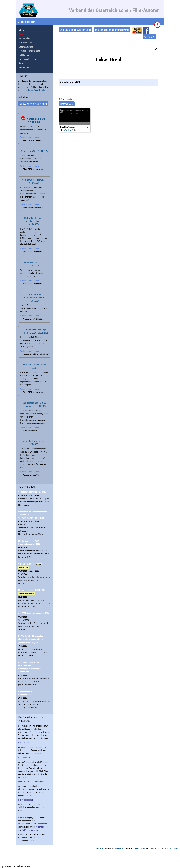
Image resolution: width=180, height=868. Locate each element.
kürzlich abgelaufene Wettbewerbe (112, 30)
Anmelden (150, 37)
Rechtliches (24, 67)
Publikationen (25, 55)
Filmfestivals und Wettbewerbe (31, 782)
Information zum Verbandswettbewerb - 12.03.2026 (34, 298)
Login (176, 848)
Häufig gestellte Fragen (29, 59)
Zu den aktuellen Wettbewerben (75, 30)
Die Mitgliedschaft (26, 800)
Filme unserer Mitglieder (29, 51)
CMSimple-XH (118, 848)
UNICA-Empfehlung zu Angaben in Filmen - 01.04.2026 (34, 221)
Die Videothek (24, 758)
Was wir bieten (25, 43)
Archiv (22, 63)
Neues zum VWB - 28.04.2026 (34, 151)
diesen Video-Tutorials (37, 90)
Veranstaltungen (26, 47)
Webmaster (40, 827)
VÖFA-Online (24, 38)
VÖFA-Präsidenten (29, 830)
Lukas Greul (66, 130)
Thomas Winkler (139, 848)
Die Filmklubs (24, 743)
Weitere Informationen (29, 137)
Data (171, 848)
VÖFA (21, 30)
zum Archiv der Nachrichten (33, 104)
